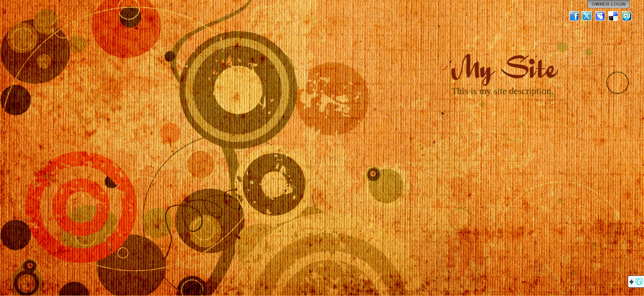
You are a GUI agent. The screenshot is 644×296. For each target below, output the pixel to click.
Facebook (574, 16)
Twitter (587, 16)
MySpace (600, 16)
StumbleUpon (627, 16)
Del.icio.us (614, 16)
